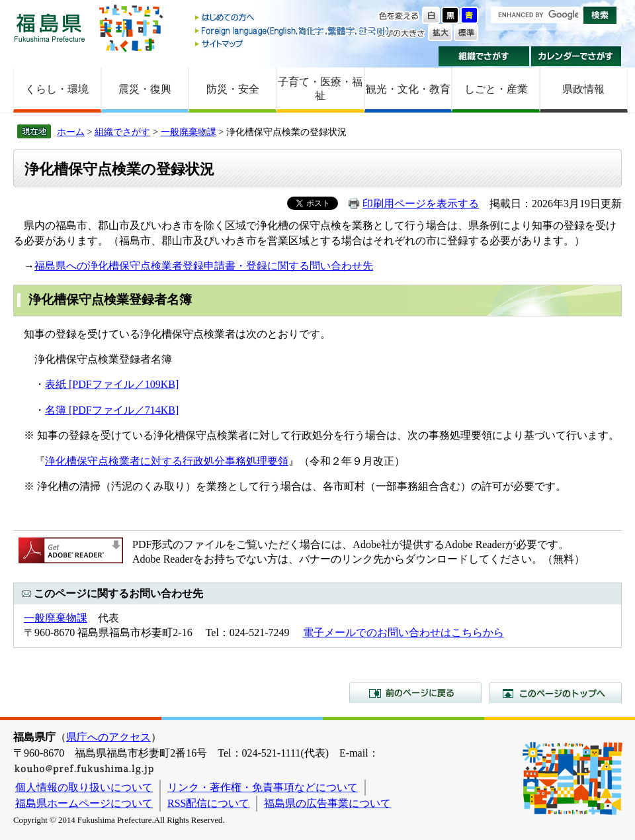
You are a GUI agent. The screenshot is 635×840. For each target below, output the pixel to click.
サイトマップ (293, 43)
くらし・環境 (57, 89)
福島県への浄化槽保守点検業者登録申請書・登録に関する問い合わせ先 (204, 266)
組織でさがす (484, 56)
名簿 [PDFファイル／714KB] (112, 410)
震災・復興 (145, 89)
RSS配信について (208, 803)
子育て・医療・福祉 (320, 89)
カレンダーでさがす (576, 56)
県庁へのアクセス (108, 737)
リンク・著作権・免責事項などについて (263, 787)
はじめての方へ (293, 18)
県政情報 (583, 89)
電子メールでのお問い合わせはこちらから (403, 632)
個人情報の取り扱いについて (84, 787)
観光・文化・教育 (408, 89)
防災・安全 (233, 89)
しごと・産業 (496, 89)
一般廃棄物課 (189, 132)
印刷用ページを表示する (421, 204)
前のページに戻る (415, 692)
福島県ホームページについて (84, 803)
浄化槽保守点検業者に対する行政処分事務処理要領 (167, 461)
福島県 (50, 27)
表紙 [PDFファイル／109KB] (112, 384)
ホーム (71, 132)
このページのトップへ (556, 692)
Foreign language (293, 31)
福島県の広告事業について (327, 803)
